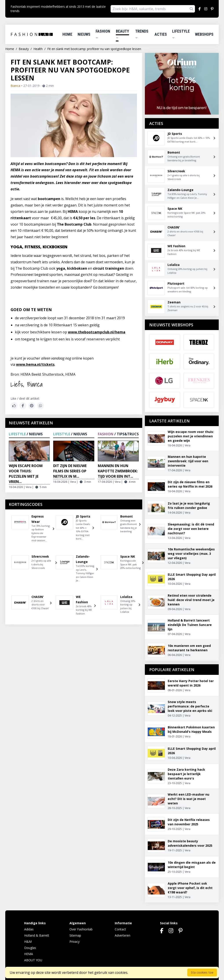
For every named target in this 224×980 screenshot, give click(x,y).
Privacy (75, 942)
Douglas (30, 948)
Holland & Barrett (37, 935)
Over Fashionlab (81, 929)
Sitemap (75, 935)
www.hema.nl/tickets (35, 364)
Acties (161, 34)
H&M (28, 942)
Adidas (29, 929)
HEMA (29, 954)
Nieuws (84, 34)
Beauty (122, 34)
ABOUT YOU (33, 960)
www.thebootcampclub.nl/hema (97, 332)
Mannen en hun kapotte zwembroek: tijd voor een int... (118, 471)
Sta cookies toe (202, 972)
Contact (120, 929)
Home (67, 34)
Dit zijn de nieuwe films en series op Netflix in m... (70, 471)
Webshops (204, 34)
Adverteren (123, 935)
